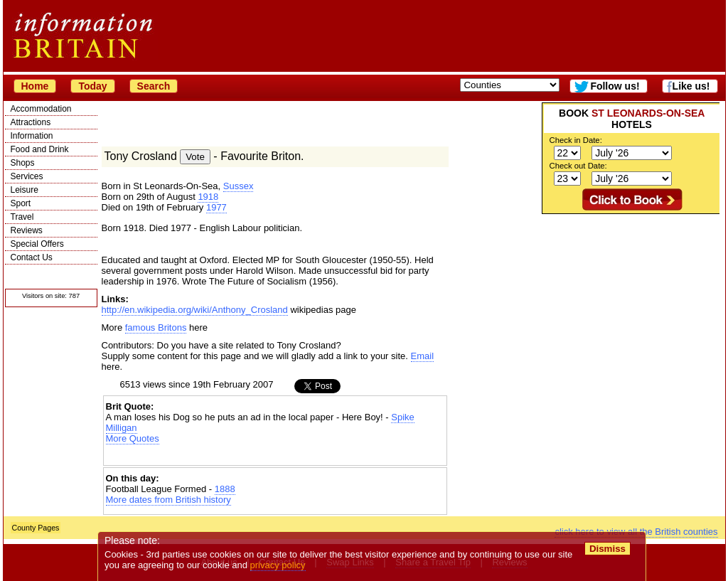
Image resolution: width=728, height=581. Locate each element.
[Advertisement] (631, 303)
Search (154, 86)
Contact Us (32, 257)
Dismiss (607, 549)
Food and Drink (40, 149)
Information (32, 136)
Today (92, 86)
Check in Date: (576, 140)
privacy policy (278, 565)
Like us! (691, 86)
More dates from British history (168, 500)
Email (423, 356)
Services (27, 176)
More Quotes (133, 438)
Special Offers (37, 244)
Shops (23, 163)
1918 (208, 197)
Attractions (31, 122)
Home (35, 86)
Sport (21, 203)
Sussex (239, 186)
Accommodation (41, 109)
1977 (216, 207)
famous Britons (156, 327)
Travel (22, 217)
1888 (225, 489)
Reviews (27, 230)
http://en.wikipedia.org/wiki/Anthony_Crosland (195, 310)
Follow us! (615, 86)
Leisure (25, 190)
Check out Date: (578, 166)
